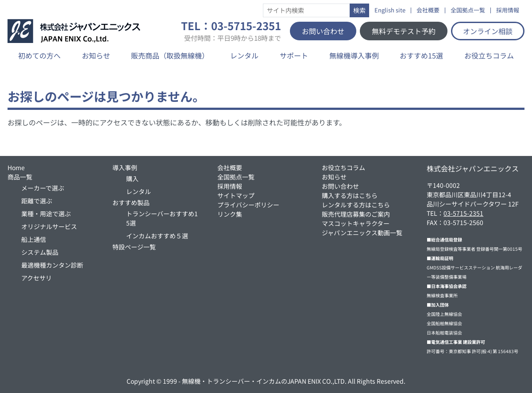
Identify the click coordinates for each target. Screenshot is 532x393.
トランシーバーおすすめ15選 (162, 218)
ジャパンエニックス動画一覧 (362, 233)
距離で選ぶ (37, 201)
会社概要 (428, 10)
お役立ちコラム (489, 55)
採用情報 (508, 10)
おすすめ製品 (131, 202)
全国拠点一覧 (468, 10)
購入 (132, 179)
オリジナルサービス (49, 226)
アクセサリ (37, 278)
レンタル (244, 55)
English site (390, 10)
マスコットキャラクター (356, 223)
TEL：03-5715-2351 (231, 31)
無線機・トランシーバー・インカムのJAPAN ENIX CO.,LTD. (264, 381)
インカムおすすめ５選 (157, 236)
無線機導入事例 (354, 55)
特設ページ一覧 (134, 247)
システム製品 (40, 252)
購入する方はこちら (350, 195)
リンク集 (230, 214)
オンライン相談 (488, 31)
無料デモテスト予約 (404, 31)
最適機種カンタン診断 (52, 265)
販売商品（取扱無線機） (170, 55)
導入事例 (125, 167)
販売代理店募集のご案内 (356, 214)
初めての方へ (39, 55)
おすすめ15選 (421, 55)
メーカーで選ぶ (43, 188)
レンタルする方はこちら (356, 205)
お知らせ (96, 55)
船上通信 (34, 239)
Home (16, 167)
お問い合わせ (323, 31)
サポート (294, 55)
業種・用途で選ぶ (46, 214)
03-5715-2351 (463, 213)
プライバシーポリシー (248, 205)
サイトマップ (236, 195)
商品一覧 (20, 177)
